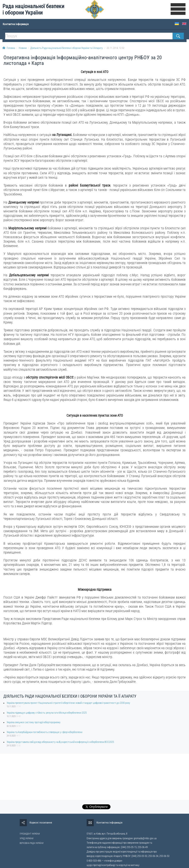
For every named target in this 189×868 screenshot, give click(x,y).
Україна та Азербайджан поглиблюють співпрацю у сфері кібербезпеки (44, 732)
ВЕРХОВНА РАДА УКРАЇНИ (32, 843)
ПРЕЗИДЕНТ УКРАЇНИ (30, 834)
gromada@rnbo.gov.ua (145, 838)
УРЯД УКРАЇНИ (27, 839)
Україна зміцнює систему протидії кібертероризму (34, 722)
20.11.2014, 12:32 (115, 48)
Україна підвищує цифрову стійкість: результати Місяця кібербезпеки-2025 (47, 713)
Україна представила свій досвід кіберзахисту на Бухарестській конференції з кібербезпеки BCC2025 (60, 742)
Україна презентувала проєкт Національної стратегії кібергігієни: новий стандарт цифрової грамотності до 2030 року (68, 703)
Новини (23, 48)
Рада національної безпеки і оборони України (33, 9)
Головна (9, 48)
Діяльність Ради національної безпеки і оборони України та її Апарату (67, 48)
